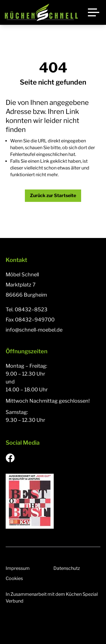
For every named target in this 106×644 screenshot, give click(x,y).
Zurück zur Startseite (53, 196)
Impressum (18, 568)
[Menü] (94, 12)
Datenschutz (67, 568)
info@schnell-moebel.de (34, 330)
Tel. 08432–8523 (27, 309)
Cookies (14, 578)
